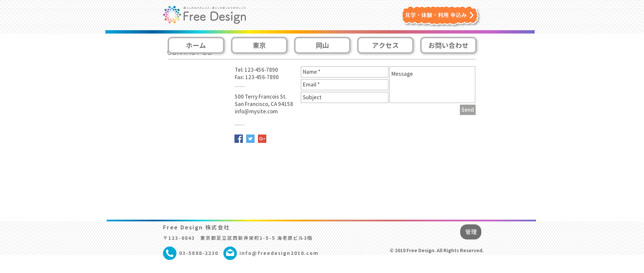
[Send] (468, 110)
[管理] (471, 232)
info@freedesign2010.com (279, 253)
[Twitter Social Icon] (250, 139)
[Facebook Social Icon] (239, 139)
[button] (441, 17)
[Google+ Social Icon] (262, 139)
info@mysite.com (256, 112)
